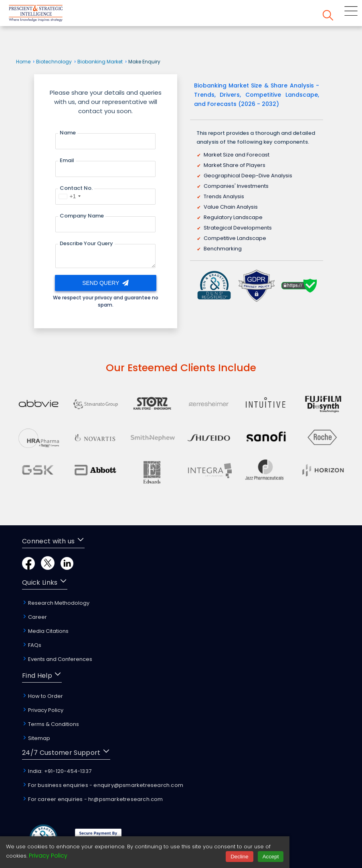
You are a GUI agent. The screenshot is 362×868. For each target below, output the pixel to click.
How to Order (42, 696)
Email (67, 160)
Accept (271, 857)
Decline (239, 857)
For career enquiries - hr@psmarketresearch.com (92, 799)
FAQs (32, 645)
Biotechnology (54, 62)
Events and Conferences (57, 659)
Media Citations (45, 631)
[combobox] (69, 196)
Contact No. (76, 188)
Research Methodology (56, 603)
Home (23, 62)
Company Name (82, 216)
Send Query (105, 283)
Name (68, 133)
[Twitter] (48, 568)
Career (34, 617)
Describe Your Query (86, 243)
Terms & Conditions (51, 724)
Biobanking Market (100, 62)
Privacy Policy (43, 710)
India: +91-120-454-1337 (57, 771)
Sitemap (36, 738)
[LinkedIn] (67, 568)
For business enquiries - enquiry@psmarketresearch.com (103, 785)
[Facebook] (28, 568)
